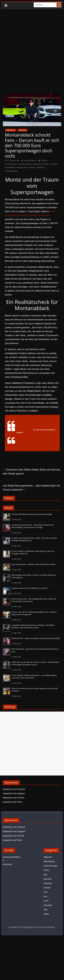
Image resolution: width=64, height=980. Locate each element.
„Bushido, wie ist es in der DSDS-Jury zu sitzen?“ (30, 588)
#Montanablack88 (25, 430)
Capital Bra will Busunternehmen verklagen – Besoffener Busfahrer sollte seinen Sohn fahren (33, 626)
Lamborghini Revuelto (40, 164)
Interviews (48, 883)
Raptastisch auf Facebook (14, 789)
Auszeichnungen (51, 866)
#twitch (27, 432)
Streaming (40, 168)
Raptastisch (11, 130)
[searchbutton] (59, 5)
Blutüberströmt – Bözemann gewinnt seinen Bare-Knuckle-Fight (36, 638)
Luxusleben (54, 164)
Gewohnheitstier (11, 164)
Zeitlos (46, 914)
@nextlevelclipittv (20, 421)
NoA (45, 896)
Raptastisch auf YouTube (13, 798)
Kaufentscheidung (25, 164)
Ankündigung (49, 861)
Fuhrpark (44, 161)
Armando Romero (30, 161)
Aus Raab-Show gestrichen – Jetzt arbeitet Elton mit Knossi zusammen (31, 488)
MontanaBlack (10, 168)
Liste (45, 892)
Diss (45, 875)
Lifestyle (47, 888)
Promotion (48, 905)
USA (45, 910)
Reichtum (32, 168)
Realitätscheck (22, 168)
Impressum (8, 864)
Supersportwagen (11, 171)
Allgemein (22, 130)
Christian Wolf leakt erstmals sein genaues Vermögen (32, 514)
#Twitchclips (22, 435)
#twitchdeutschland (39, 432)
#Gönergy (33, 435)
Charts (46, 870)
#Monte (41, 435)
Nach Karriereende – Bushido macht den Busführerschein (34, 564)
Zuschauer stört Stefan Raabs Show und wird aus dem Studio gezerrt (32, 472)
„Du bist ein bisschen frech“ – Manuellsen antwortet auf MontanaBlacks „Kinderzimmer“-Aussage (33, 526)
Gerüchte (47, 879)
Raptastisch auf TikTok (12, 802)
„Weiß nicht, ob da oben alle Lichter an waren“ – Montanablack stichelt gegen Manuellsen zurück (35, 663)
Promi (46, 901)
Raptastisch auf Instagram (14, 793)
